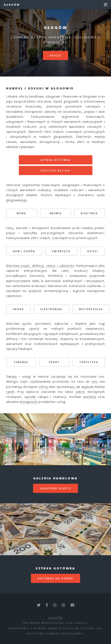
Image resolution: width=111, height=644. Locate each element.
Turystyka (89, 362)
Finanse (21, 362)
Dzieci (93, 251)
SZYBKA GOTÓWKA (55, 160)
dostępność (29, 402)
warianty (90, 397)
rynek (10, 392)
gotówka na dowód (55, 578)
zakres (80, 392)
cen (94, 381)
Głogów (12, 5)
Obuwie (56, 213)
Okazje (55, 55)
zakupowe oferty (56, 488)
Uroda (18, 309)
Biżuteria (89, 213)
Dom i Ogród (24, 251)
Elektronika (52, 309)
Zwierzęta (61, 251)
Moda (22, 213)
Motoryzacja (91, 309)
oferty (43, 387)
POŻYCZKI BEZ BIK (55, 170)
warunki (30, 397)
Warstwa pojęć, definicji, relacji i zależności (40, 266)
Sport (54, 362)
